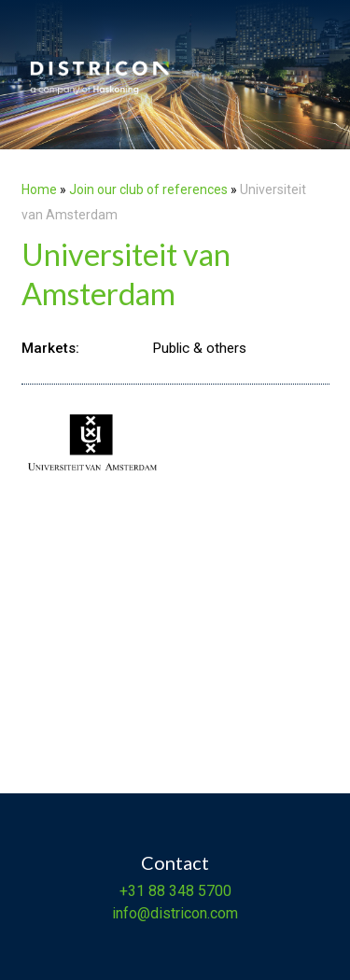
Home (39, 189)
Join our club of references (148, 189)
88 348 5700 (188, 891)
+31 (132, 891)
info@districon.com (175, 913)
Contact (175, 862)
